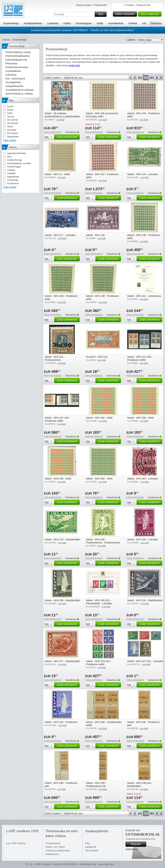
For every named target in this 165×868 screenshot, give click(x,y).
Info (144, 23)
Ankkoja (11, 170)
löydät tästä (74, 65)
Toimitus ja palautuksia (58, 851)
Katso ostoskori (126, 14)
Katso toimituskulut (53, 132)
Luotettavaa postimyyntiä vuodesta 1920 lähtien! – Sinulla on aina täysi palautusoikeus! (82, 30)
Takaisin (135, 78)
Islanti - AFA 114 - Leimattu (143, 174)
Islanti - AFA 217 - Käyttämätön (62, 661)
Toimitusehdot (53, 843)
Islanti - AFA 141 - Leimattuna (144, 296)
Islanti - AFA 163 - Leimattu (143, 478)
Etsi (102, 14)
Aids (9, 157)
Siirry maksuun (151, 14)
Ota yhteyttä (92, 851)
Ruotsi (10, 110)
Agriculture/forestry (16, 153)
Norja (10, 113)
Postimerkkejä (11, 23)
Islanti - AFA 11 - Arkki (57, 174)
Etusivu (6, 40)
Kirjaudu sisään (84, 5)
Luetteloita (53, 23)
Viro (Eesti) (13, 120)
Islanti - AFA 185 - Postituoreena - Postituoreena (103, 541)
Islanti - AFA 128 (95, 235)
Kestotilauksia (116, 23)
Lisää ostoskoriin (68, 137)
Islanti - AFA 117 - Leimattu (60, 235)
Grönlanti (12, 130)
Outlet (100, 23)
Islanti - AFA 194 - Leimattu (143, 539)
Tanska (11, 117)
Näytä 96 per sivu (73, 78)
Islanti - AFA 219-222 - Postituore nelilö (99, 663)
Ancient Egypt (14, 167)
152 (146, 78)
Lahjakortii (91, 847)
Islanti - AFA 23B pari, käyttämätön (139, 784)
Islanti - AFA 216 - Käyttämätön (145, 600)
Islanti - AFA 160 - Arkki (99, 478)
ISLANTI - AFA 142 (97, 357)
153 (152, 78)
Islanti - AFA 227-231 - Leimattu (145, 661)
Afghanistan (13, 137)
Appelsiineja (13, 177)
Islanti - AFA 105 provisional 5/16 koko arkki (102, 115)
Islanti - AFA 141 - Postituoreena (55, 358)
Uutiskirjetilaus (132, 849)
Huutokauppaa (84, 23)
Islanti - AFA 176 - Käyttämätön (62, 539)
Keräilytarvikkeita (33, 23)
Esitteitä (133, 23)
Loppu (161, 78)
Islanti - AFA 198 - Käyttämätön (62, 600)
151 (140, 78)
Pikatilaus (156, 23)
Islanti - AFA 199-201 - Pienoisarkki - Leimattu (99, 602)
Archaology (13, 180)
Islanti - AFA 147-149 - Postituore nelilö (140, 358)
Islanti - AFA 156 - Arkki (99, 418)
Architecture (13, 183)
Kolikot (67, 23)
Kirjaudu (138, 844)
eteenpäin (157, 78)
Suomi (10, 106)
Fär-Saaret (12, 133)
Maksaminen (52, 854)
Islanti (10, 126)
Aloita (130, 78)
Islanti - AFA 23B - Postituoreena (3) (96, 784)
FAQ (87, 843)
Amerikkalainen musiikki (19, 163)
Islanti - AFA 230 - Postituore (61, 722)
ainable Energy (15, 160)
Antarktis (11, 173)
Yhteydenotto (100, 5)
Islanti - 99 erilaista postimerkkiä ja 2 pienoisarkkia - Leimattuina (62, 116)
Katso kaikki (10, 140)
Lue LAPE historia (16, 843)
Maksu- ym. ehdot (55, 847)
